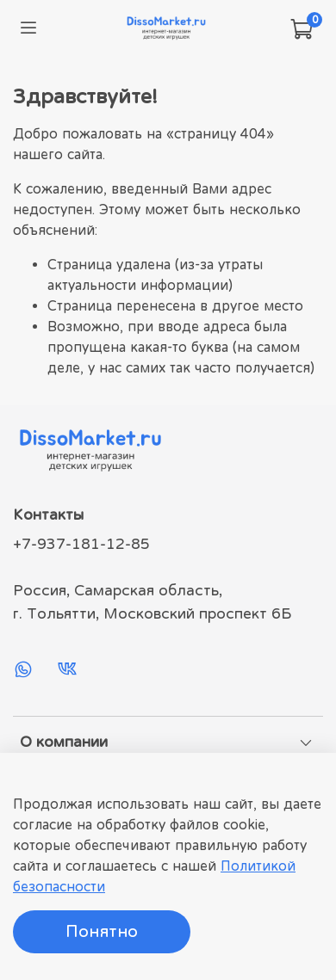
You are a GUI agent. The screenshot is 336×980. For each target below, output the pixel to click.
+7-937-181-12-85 (81, 544)
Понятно (102, 931)
